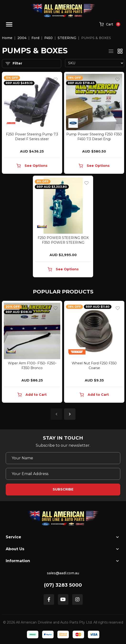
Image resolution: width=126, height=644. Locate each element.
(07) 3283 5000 (63, 585)
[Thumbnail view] (120, 51)
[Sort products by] (95, 63)
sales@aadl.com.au (63, 573)
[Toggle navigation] (9, 24)
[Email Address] (63, 474)
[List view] (111, 51)
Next (70, 414)
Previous (56, 414)
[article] (32, 353)
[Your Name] (63, 458)
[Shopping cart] (110, 25)
